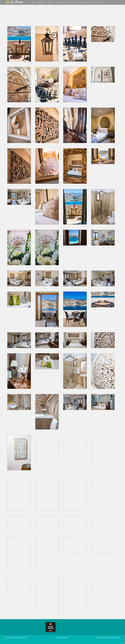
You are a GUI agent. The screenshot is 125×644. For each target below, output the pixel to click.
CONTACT (101, 2)
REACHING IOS (73, 2)
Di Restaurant (109, 638)
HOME (32, 2)
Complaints (65, 638)
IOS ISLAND (61, 2)
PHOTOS (40, 2)
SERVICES (50, 2)
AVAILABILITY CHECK (88, 2)
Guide (58, 638)
